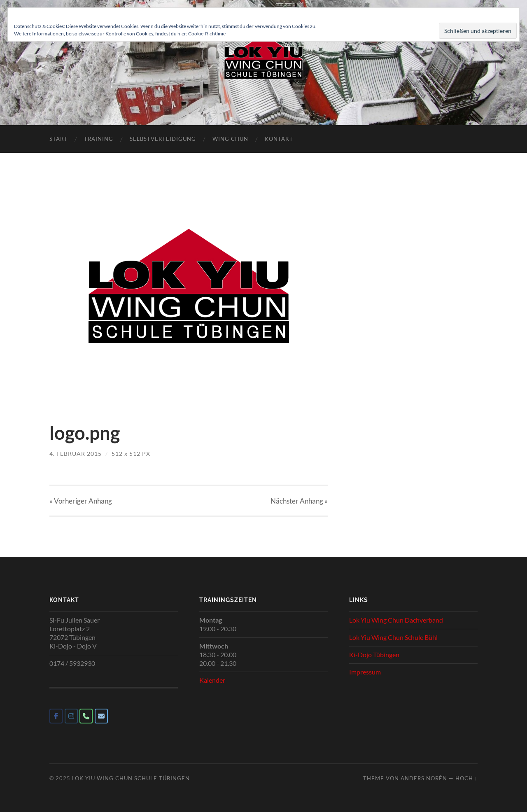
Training (99, 139)
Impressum (365, 672)
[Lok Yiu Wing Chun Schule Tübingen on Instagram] (71, 716)
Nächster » (299, 501)
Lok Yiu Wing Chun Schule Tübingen (131, 778)
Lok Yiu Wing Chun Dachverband (396, 620)
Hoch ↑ (466, 778)
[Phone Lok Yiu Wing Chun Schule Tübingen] (86, 716)
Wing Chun (230, 139)
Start (58, 139)
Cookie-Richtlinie (207, 34)
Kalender (212, 680)
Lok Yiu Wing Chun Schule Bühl (393, 637)
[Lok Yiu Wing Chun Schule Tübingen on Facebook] (56, 716)
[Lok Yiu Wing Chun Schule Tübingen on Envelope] (101, 716)
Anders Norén (424, 778)
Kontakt (279, 139)
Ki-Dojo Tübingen (374, 654)
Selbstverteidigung (163, 139)
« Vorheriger (81, 501)
